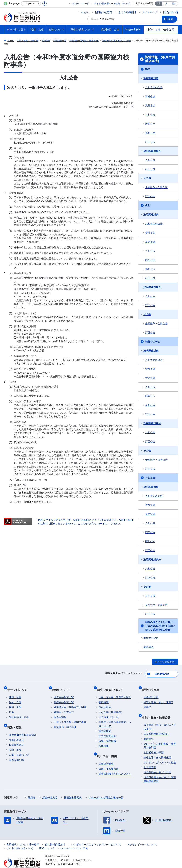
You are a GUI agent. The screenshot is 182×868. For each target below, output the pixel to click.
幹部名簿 (104, 698)
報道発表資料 (16, 737)
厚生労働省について (111, 687)
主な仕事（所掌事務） (111, 708)
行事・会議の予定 (19, 747)
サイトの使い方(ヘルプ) (20, 840)
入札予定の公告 (154, 87)
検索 (172, 19)
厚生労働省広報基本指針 (23, 727)
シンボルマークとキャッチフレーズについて (96, 836)
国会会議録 (60, 713)
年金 (11, 708)
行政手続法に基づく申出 (157, 764)
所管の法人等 (50, 789)
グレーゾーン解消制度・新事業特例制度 (160, 737)
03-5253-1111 (65, 856)
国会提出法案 (151, 693)
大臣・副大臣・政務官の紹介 (115, 693)
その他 (147, 178)
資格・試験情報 (107, 736)
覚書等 (147, 703)
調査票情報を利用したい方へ (115, 765)
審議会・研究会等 (64, 708)
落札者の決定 (151, 638)
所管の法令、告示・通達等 (159, 698)
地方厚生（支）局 (109, 713)
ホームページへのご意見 (74, 840)
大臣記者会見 (16, 732)
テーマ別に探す (19, 687)
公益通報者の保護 (154, 744)
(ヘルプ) (126, 4)
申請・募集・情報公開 (158, 711)
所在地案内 (105, 703)
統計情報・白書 (109, 750)
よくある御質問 (127, 12)
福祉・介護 (15, 698)
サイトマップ (149, 12)
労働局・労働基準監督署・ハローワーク (115, 719)
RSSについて (47, 840)
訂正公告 (150, 142)
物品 (148, 69)
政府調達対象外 (152, 151)
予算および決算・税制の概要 (70, 718)
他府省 (32, 789)
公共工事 (150, 478)
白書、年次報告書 (109, 760)
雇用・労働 (15, 703)
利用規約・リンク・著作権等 (23, 836)
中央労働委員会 (107, 731)
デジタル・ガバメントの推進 (160, 754)
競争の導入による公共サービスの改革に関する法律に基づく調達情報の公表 (160, 626)
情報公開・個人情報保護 (157, 749)
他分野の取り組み (19, 713)
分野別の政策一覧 (64, 693)
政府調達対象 (151, 78)
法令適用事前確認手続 (156, 726)
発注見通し (151, 596)
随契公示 (150, 124)
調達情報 (149, 731)
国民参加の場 (171, 12)
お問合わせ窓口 (103, 12)
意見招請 (150, 106)
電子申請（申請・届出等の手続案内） (160, 719)
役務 (148, 205)
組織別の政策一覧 (64, 698)
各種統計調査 (106, 755)
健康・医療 (15, 693)
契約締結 (148, 647)
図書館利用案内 (73, 789)
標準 (159, 4)
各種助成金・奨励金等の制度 (70, 703)
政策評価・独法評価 (65, 723)
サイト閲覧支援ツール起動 (107, 4)
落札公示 (150, 133)
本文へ (85, 12)
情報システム (153, 342)
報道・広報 (16, 721)
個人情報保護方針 (55, 836)
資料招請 (150, 96)
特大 (174, 4)
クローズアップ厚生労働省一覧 (106, 789)
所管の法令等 (152, 687)
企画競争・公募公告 (156, 187)
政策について (62, 687)
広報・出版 (15, 742)
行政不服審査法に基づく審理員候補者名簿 (160, 771)
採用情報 (104, 741)
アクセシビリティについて (142, 836)
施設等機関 (105, 726)
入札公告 (150, 115)
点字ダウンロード (80, 4)
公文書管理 (150, 759)
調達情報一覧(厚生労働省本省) (160, 59)
